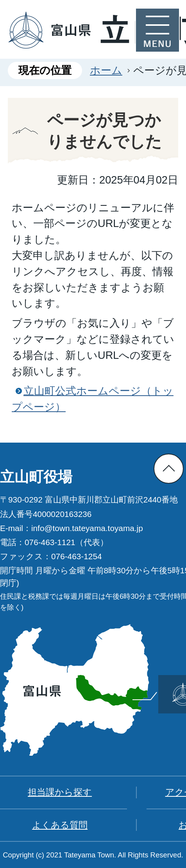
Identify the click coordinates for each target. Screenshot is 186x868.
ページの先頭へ (169, 469)
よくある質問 (60, 825)
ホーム (106, 70)
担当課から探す (60, 792)
